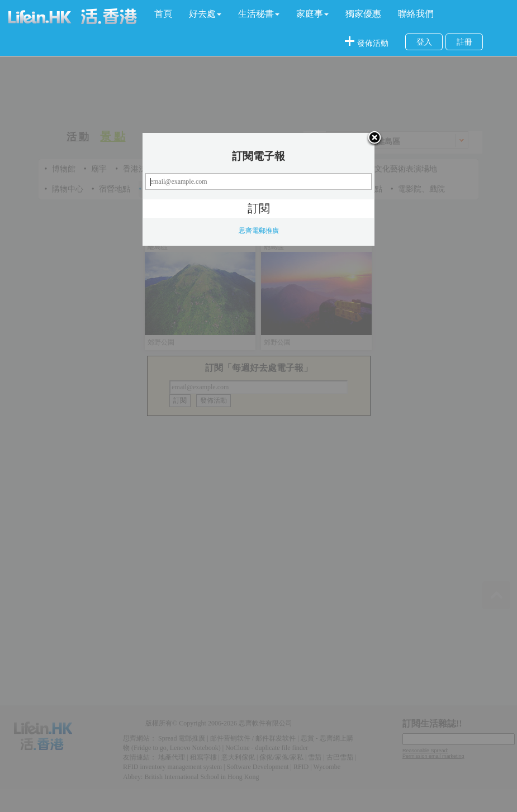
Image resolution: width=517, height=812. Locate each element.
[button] (205, 14)
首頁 (163, 14)
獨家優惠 (363, 14)
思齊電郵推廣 (259, 231)
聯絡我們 (416, 14)
